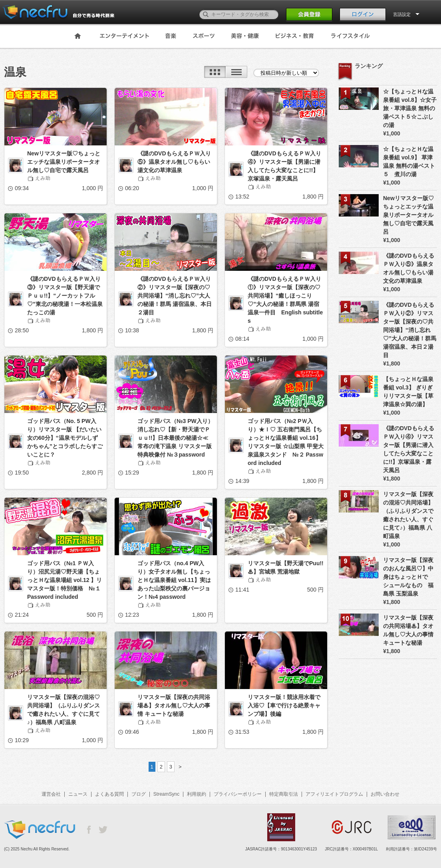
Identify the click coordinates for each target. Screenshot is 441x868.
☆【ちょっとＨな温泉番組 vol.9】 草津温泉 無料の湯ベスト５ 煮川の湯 (409, 162)
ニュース (78, 794)
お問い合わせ (385, 794)
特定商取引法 (284, 794)
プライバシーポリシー (238, 794)
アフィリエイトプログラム (334, 794)
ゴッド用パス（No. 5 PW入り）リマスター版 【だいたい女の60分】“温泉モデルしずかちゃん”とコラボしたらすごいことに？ (65, 438)
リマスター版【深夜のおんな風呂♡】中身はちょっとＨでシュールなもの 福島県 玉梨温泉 (408, 577)
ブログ (139, 794)
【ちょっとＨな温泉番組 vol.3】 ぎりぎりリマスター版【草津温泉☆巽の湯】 (408, 392)
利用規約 (197, 794)
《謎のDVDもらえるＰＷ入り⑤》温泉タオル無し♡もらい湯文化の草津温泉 (174, 162)
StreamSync (166, 794)
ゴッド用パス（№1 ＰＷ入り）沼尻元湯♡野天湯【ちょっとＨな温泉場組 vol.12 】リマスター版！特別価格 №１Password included (65, 580)
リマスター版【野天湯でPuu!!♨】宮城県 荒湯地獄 (286, 567)
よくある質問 (109, 794)
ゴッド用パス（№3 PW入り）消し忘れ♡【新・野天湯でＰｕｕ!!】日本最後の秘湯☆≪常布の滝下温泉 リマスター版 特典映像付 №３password (175, 438)
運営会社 (51, 794)
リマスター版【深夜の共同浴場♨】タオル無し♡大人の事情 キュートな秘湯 (174, 705)
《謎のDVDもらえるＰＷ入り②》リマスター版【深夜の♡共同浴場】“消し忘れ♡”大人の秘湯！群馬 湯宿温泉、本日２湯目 (175, 296)
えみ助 (43, 178)
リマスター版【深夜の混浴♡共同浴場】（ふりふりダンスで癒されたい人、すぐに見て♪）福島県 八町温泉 (64, 710)
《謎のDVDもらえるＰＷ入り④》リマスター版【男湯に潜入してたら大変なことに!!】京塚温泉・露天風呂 (284, 166)
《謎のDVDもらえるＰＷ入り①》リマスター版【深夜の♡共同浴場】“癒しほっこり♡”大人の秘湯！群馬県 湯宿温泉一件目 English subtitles (285, 300)
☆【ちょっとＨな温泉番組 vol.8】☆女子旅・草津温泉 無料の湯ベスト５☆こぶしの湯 (410, 108)
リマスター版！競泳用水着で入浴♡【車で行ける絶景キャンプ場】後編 (284, 705)
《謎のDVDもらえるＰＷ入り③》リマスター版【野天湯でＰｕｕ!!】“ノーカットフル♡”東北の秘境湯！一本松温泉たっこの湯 (65, 296)
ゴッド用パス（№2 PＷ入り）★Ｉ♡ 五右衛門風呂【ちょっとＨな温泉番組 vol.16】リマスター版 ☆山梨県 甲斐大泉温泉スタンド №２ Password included (286, 442)
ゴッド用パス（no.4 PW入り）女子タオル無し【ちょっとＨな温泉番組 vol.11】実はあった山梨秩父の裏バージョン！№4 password (174, 580)
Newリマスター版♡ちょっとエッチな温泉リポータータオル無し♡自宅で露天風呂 (64, 162)
